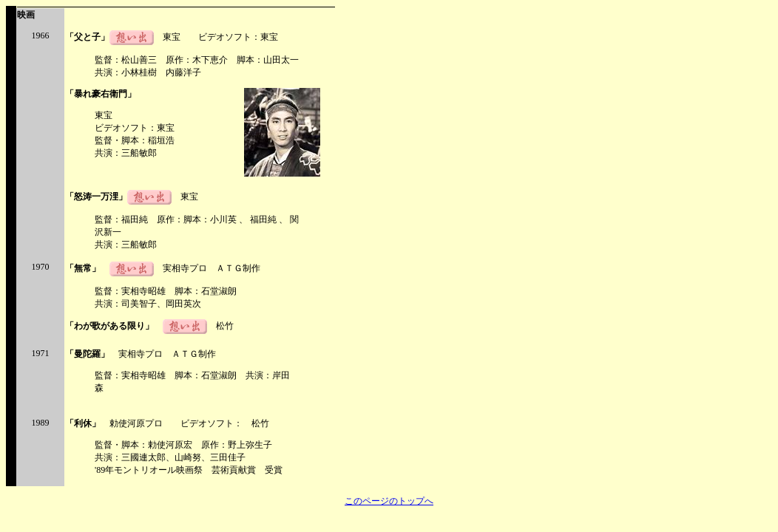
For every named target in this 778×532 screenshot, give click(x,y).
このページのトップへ (389, 501)
